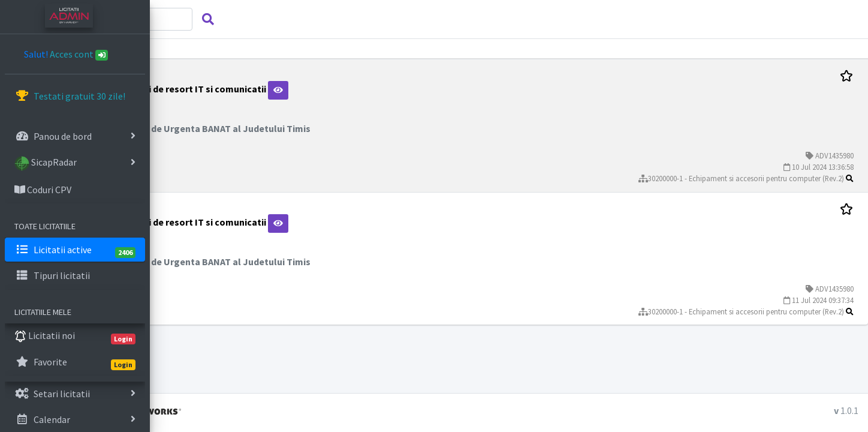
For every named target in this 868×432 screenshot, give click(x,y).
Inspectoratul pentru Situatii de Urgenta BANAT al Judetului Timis (314, 128)
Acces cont (79, 54)
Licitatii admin (221, 410)
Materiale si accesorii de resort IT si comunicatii (286, 89)
